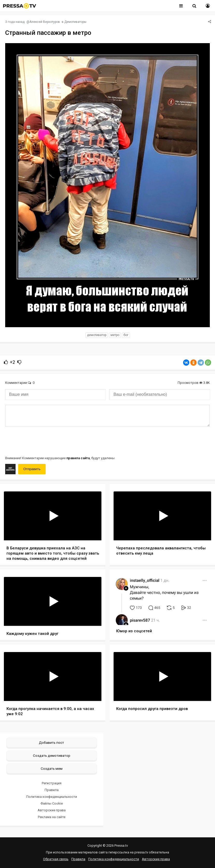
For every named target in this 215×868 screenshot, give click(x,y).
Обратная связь (56, 859)
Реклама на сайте (52, 817)
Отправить (32, 469)
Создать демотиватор (52, 755)
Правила (52, 790)
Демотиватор (97, 335)
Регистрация (52, 783)
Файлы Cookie (52, 803)
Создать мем (52, 768)
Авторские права (52, 810)
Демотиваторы (75, 22)
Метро (115, 335)
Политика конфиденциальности (52, 797)
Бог (126, 335)
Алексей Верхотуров (45, 22)
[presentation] (45, 441)
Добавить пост (51, 742)
